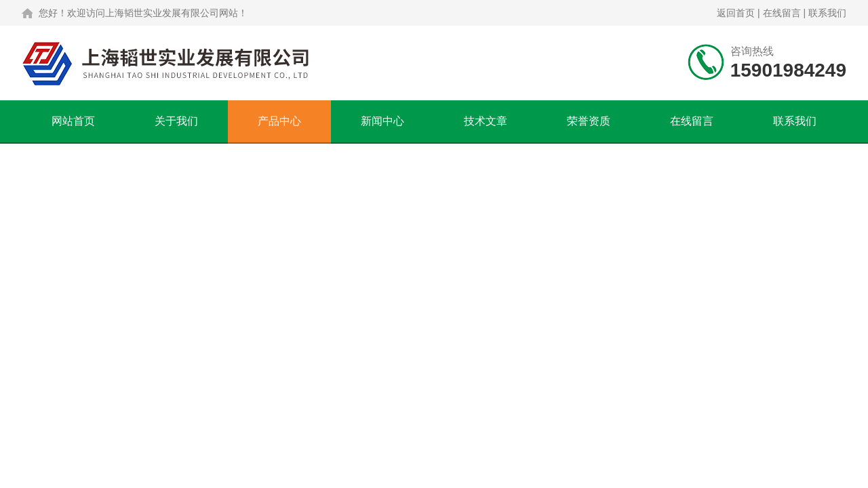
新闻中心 (382, 121)
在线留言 (782, 13)
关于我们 (176, 121)
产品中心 (279, 121)
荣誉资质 (589, 121)
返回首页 (736, 13)
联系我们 (827, 13)
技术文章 (486, 121)
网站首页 (73, 121)
